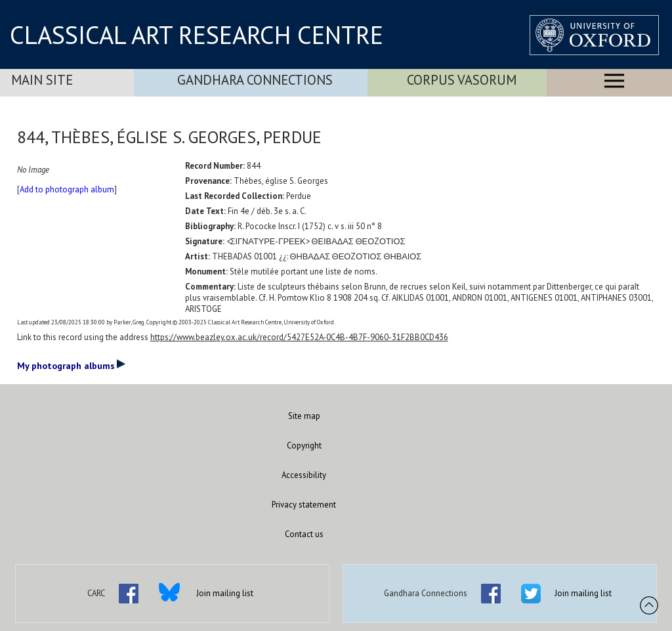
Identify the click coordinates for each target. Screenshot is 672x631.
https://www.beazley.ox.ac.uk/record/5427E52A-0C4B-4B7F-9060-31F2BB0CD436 (299, 337)
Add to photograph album (67, 189)
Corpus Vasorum (462, 80)
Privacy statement (304, 505)
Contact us (304, 534)
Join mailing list (225, 593)
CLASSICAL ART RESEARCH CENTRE (197, 35)
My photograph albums (71, 365)
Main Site (42, 80)
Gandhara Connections (255, 80)
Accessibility (304, 475)
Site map (304, 416)
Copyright (304, 446)
